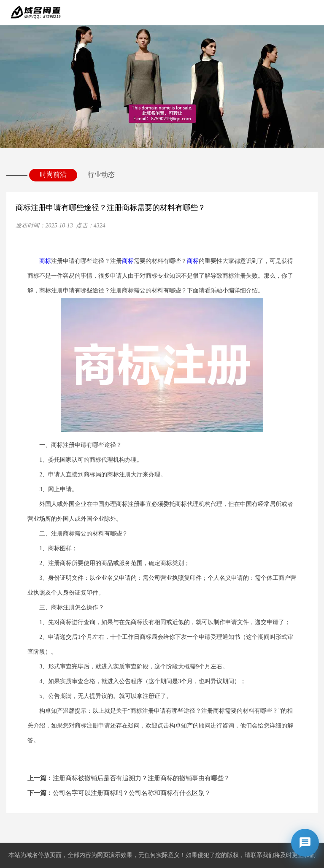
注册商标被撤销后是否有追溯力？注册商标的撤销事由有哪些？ (129, 778)
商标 (45, 261)
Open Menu (311, 13)
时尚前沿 (53, 174)
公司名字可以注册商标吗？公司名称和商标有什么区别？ (119, 793)
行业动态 (101, 174)
